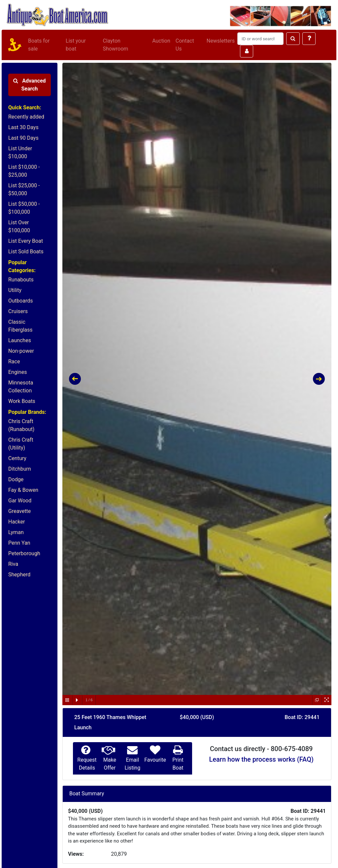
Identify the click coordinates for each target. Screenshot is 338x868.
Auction (161, 41)
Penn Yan (19, 543)
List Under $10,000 (20, 152)
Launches (20, 340)
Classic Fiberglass (20, 326)
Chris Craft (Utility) (21, 444)
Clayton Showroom (115, 45)
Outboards (20, 301)
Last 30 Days (23, 127)
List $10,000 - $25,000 (24, 171)
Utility (15, 290)
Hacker (17, 522)
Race (14, 362)
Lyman (16, 532)
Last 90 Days (23, 138)
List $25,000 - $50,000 (24, 189)
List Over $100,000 (19, 226)
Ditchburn (20, 469)
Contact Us (185, 45)
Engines (17, 372)
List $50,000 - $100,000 (24, 208)
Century (17, 458)
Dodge (16, 479)
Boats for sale (39, 45)
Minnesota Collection (21, 387)
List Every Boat (26, 241)
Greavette (19, 511)
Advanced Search (29, 85)
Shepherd (19, 575)
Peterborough (24, 553)
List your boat (76, 45)
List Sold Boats (26, 252)
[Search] (260, 39)
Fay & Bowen (23, 490)
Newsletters (221, 41)
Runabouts (21, 280)
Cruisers (18, 311)
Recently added (26, 117)
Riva (13, 564)
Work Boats (22, 401)
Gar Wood (20, 501)
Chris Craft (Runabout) (21, 425)
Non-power (21, 351)
